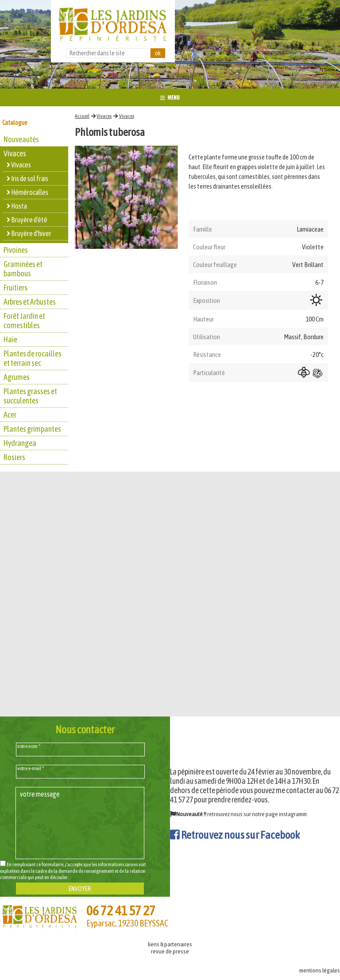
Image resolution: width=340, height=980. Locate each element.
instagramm (293, 814)
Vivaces (104, 116)
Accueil (82, 116)
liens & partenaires (170, 944)
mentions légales (320, 970)
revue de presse (170, 951)
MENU (170, 97)
